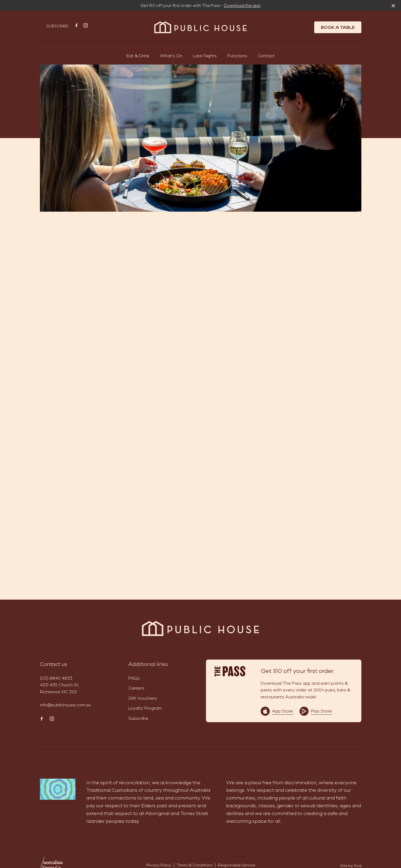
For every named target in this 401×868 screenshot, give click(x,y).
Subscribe (57, 26)
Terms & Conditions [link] (195, 865)
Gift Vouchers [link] (143, 698)
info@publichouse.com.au (65, 705)
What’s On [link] (171, 56)
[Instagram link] (86, 25)
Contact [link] (266, 56)
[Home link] (200, 27)
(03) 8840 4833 (56, 678)
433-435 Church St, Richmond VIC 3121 (60, 688)
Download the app (242, 5)
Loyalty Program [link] (145, 708)
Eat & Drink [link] (138, 56)
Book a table (338, 27)
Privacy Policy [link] (159, 865)
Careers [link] (136, 688)
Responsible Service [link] (237, 865)
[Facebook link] (77, 25)
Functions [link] (237, 56)
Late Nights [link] (205, 56)
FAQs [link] (134, 678)
